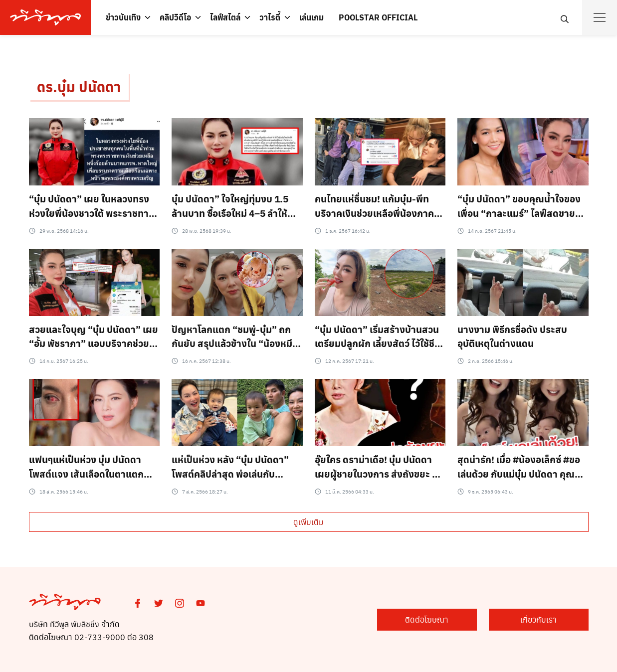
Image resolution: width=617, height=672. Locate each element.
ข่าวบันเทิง (123, 17)
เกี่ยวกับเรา (538, 619)
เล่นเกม (311, 17)
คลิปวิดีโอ (175, 17)
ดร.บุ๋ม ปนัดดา (79, 86)
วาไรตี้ (270, 17)
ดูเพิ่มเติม (308, 522)
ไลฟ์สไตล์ (225, 17)
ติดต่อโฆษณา (427, 619)
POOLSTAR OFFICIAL (378, 17)
